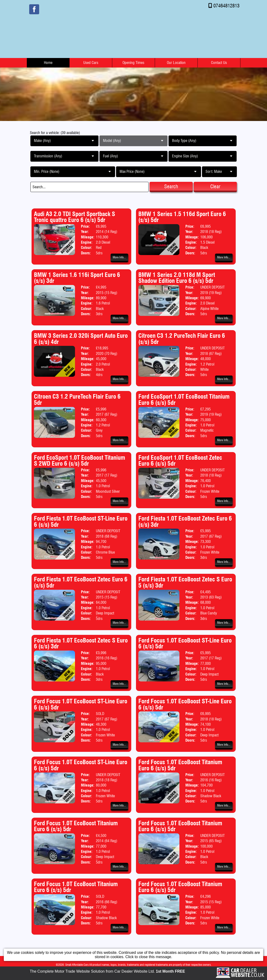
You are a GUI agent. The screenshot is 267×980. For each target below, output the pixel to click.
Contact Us (219, 63)
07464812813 (226, 6)
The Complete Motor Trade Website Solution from (108, 971)
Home (48, 63)
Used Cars (91, 63)
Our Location (176, 63)
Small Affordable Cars (77, 965)
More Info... (119, 257)
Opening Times (133, 63)
